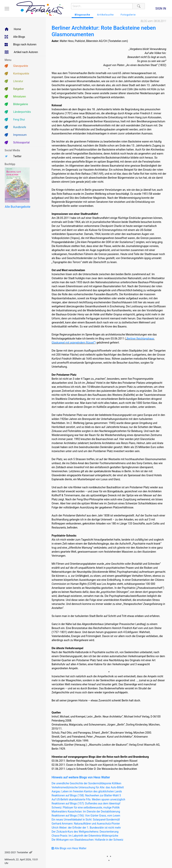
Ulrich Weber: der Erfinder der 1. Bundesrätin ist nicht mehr (86, 828)
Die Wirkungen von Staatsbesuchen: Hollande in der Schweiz (87, 840)
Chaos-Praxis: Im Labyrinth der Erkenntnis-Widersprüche (85, 836)
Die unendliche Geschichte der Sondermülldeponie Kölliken (86, 783)
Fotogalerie (128, 15)
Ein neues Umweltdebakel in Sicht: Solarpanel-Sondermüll (86, 820)
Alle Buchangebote (17, 207)
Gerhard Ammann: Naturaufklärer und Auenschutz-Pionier (86, 824)
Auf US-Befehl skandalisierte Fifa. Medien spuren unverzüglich (88, 799)
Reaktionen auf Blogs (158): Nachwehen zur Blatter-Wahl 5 (86, 795)
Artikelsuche (105, 15)
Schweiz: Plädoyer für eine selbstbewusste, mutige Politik (86, 807)
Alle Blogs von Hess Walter (69, 848)
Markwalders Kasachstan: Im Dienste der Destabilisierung (86, 812)
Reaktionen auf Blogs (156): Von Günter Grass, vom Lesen (86, 816)
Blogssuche (82, 15)
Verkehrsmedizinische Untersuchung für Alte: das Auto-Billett (88, 787)
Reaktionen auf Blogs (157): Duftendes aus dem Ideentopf (86, 803)
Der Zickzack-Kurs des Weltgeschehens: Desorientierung (85, 832)
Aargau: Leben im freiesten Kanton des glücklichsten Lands (87, 791)
